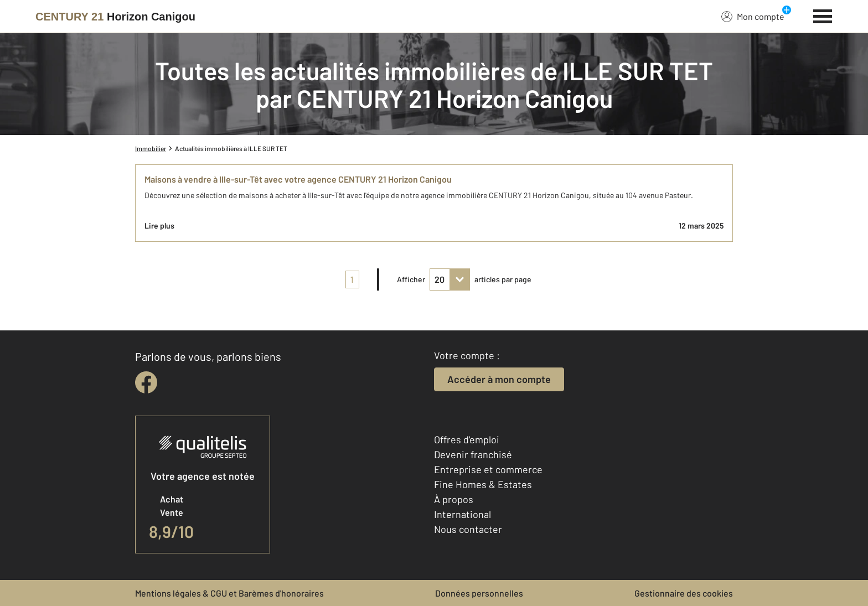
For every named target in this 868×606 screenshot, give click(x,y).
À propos (454, 499)
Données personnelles (479, 593)
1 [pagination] (352, 279)
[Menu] (823, 15)
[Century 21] (115, 17)
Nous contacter (468, 529)
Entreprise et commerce (488, 469)
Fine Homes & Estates (483, 484)
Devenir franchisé (473, 454)
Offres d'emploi (467, 439)
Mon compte (753, 16)
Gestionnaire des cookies (684, 593)
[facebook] (146, 382)
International (463, 514)
